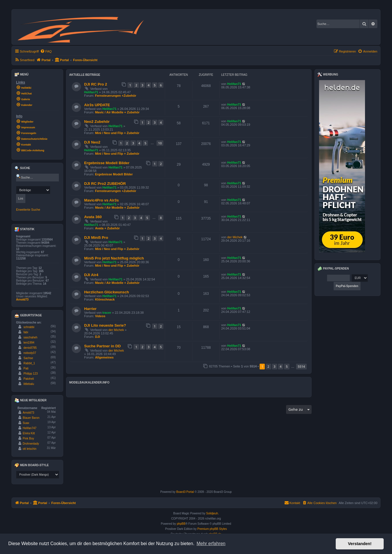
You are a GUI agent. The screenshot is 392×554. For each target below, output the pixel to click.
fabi (26, 332)
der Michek (235, 237)
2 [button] (268, 366)
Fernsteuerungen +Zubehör (116, 96)
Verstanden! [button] (360, 544)
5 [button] (287, 366)
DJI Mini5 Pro (96, 238)
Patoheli (29, 379)
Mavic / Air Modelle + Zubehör (117, 112)
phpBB (181, 524)
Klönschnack (105, 299)
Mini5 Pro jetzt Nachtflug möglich (114, 258)
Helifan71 (91, 92)
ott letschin (30, 449)
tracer (107, 313)
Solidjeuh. (213, 513)
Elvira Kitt (29, 433)
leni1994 (29, 343)
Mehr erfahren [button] (211, 544)
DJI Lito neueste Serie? (105, 325)
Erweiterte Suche (28, 210)
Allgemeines (104, 357)
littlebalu (29, 384)
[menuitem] (46, 51)
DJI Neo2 (92, 142)
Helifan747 (30, 428)
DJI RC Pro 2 (96, 84)
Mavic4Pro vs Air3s (101, 200)
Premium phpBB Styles (212, 529)
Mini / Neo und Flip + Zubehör (117, 133)
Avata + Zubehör (107, 228)
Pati (26, 368)
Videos (100, 316)
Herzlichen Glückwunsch (107, 292)
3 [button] (275, 366)
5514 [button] (301, 366)
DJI (97, 337)
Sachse (28, 358)
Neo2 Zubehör (97, 122)
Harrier (90, 309)
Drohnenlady (31, 444)
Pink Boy (28, 438)
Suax (26, 423)
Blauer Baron (31, 418)
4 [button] (281, 366)
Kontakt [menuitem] (292, 503)
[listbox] (38, 475)
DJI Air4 (91, 275)
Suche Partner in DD (103, 346)
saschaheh (30, 337)
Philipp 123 (31, 374)
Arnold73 (22, 300)
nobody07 (30, 353)
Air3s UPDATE (97, 105)
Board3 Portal (185, 492)
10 (160, 143)
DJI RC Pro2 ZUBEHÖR (105, 184)
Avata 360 (93, 217)
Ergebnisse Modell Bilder (107, 163)
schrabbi (29, 327)
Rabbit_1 (29, 363)
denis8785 (30, 348)
